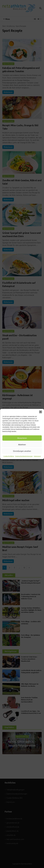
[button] (40, 412)
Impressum (37, 456)
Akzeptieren (22, 438)
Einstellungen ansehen (22, 451)
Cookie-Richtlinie (9, 456)
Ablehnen (22, 444)
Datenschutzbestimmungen (24, 456)
